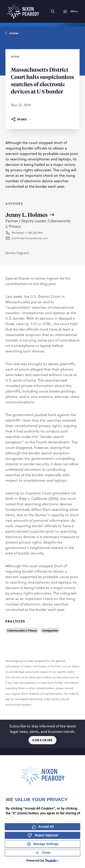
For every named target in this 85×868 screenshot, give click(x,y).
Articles (12, 33)
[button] (41, 238)
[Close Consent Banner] (42, 853)
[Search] (53, 11)
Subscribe (42, 740)
